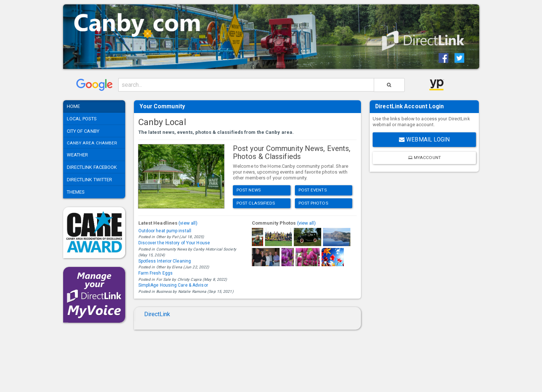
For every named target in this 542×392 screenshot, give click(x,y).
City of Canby (83, 131)
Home (73, 106)
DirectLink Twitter (90, 180)
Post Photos (313, 203)
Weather (78, 155)
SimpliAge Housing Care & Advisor (173, 285)
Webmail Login (424, 140)
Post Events (313, 190)
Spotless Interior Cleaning (165, 261)
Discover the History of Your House (174, 243)
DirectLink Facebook (92, 167)
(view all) (188, 223)
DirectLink (157, 314)
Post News (249, 190)
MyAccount (424, 158)
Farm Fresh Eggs (156, 273)
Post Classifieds (256, 203)
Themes (76, 192)
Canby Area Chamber (92, 143)
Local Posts (82, 119)
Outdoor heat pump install (165, 231)
